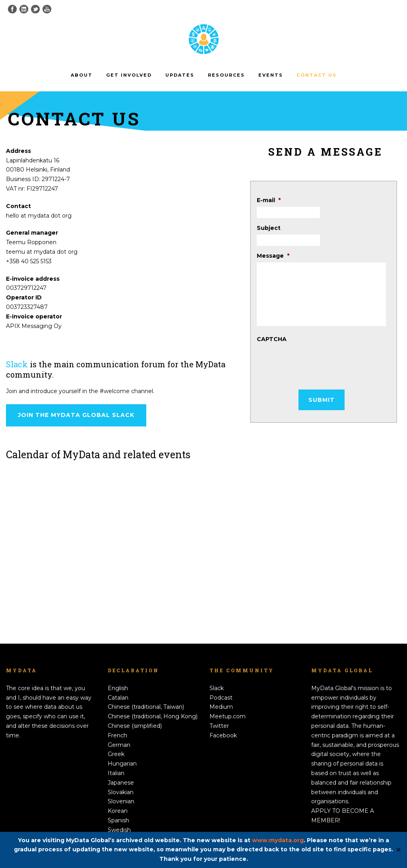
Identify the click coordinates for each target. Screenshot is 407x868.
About (82, 75)
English (118, 688)
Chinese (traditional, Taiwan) (146, 707)
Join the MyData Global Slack (76, 415)
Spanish (118, 820)
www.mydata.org (278, 840)
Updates (180, 75)
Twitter (219, 726)
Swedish (119, 830)
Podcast (221, 698)
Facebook (223, 735)
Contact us (317, 75)
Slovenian (121, 801)
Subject (269, 228)
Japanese (121, 783)
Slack (17, 364)
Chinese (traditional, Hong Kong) (153, 716)
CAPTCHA (272, 339)
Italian (116, 773)
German (119, 745)
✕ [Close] (398, 850)
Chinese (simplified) (135, 726)
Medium (221, 707)
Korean (118, 811)
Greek (116, 754)
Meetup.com (228, 716)
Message (273, 256)
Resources (226, 75)
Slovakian (121, 792)
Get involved (129, 75)
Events (271, 75)
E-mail (269, 200)
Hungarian (122, 764)
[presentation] (317, 361)
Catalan (118, 698)
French (117, 735)
